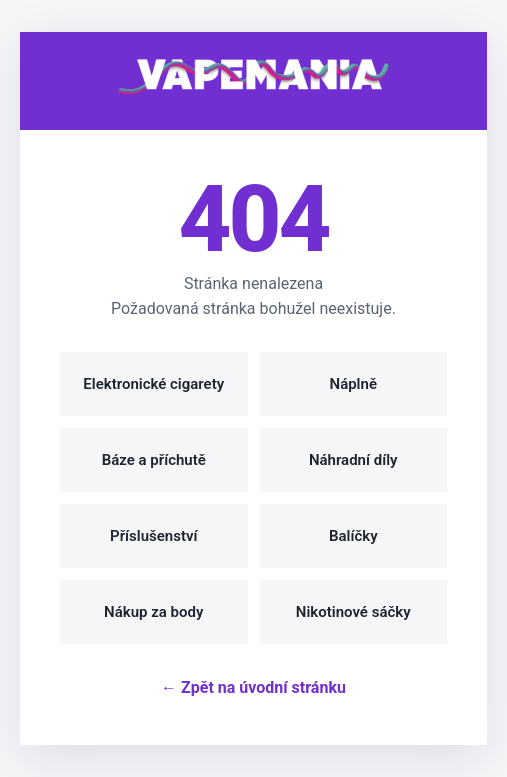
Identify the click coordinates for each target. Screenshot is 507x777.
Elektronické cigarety (153, 384)
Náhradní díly (353, 460)
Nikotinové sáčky (353, 612)
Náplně (353, 384)
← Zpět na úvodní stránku (253, 687)
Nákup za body (153, 612)
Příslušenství (153, 536)
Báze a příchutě (154, 460)
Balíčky (353, 536)
